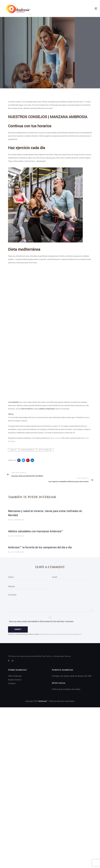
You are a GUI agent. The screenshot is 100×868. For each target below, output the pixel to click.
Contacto (12, 683)
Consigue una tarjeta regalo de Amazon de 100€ (72, 676)
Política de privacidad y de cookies (66, 689)
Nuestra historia (15, 680)
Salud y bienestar (45, 450)
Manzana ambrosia (28, 450)
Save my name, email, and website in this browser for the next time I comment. (41, 621)
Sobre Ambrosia (15, 676)
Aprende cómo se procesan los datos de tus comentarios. (61, 634)
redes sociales (56, 438)
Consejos (13, 450)
